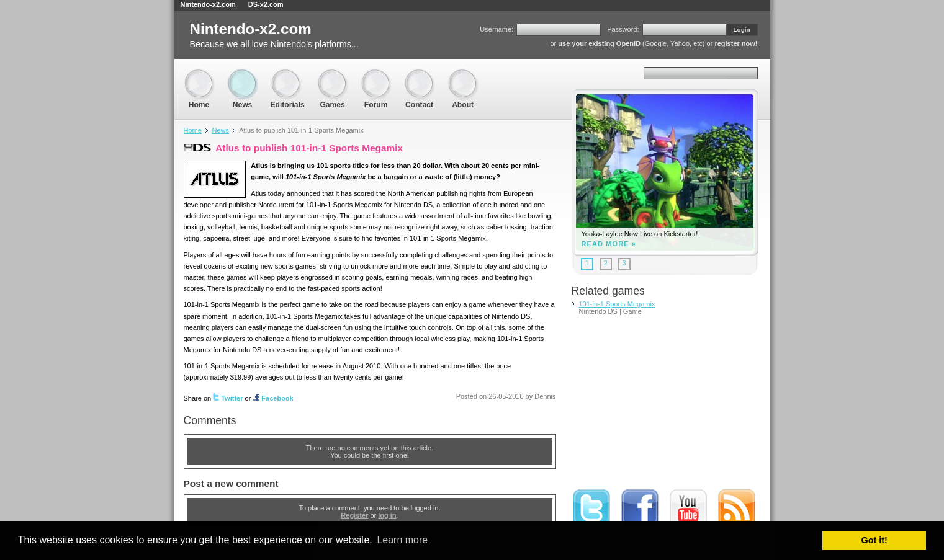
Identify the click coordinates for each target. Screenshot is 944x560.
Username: (497, 29)
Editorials (288, 75)
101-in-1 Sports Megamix (617, 304)
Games (333, 75)
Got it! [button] (874, 540)
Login (742, 29)
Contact (420, 75)
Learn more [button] (402, 540)
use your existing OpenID (599, 43)
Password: (623, 29)
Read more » (609, 244)
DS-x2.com (266, 4)
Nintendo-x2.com (208, 4)
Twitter (228, 398)
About (463, 75)
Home (199, 75)
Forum (376, 75)
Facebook (273, 398)
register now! (736, 43)
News (243, 75)
